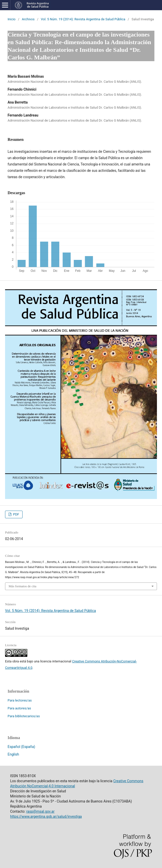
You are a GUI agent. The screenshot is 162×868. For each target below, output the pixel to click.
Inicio (12, 19)
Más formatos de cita (23, 586)
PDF (16, 514)
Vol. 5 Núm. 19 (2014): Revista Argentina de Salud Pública (83, 19)
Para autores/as (19, 708)
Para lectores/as (20, 700)
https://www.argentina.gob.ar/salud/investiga (46, 816)
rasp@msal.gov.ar (40, 811)
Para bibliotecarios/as (24, 716)
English (13, 754)
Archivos (28, 19)
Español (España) (21, 747)
